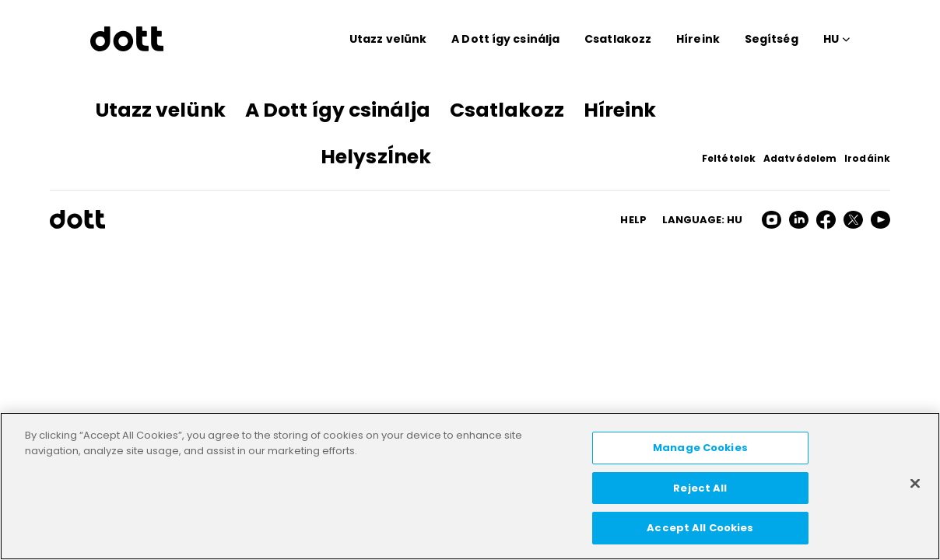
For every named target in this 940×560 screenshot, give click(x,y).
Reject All (700, 488)
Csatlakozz (618, 39)
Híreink (698, 39)
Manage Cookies (700, 448)
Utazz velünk (388, 39)
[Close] (915, 484)
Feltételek (729, 158)
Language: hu (702, 220)
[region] (470, 486)
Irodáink (867, 158)
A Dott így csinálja (505, 39)
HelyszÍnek (376, 157)
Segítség (772, 39)
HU (831, 39)
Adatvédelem (800, 158)
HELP (633, 220)
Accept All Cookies (700, 528)
